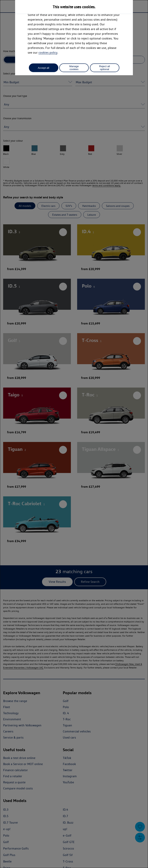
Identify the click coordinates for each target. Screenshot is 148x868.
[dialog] (74, 434)
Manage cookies (74, 68)
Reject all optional (105, 68)
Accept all (44, 68)
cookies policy (48, 53)
